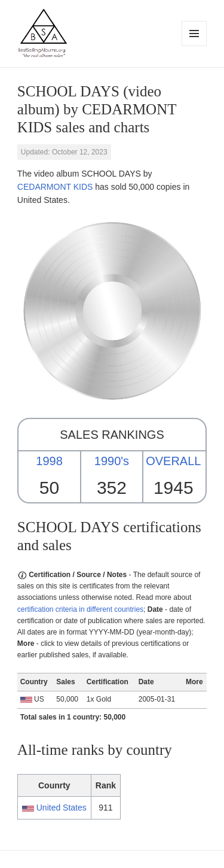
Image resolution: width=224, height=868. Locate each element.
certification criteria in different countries (80, 609)
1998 (49, 461)
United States (62, 808)
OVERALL (173, 461)
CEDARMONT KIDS (55, 187)
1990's (112, 461)
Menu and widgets (194, 46)
